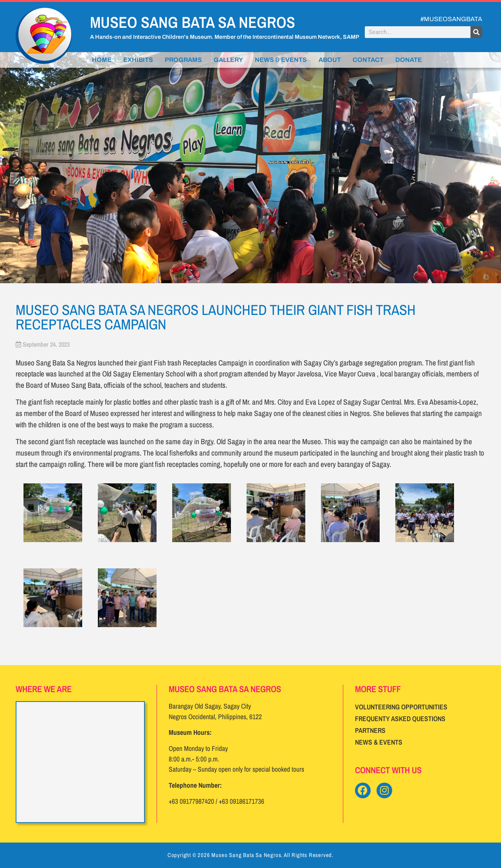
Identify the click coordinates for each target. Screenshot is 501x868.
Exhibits (138, 60)
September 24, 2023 (46, 344)
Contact (368, 60)
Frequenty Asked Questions (400, 719)
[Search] (476, 32)
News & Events (281, 60)
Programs (183, 60)
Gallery (228, 60)
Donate (409, 60)
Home (102, 60)
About (330, 60)
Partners (370, 730)
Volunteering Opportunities (401, 707)
